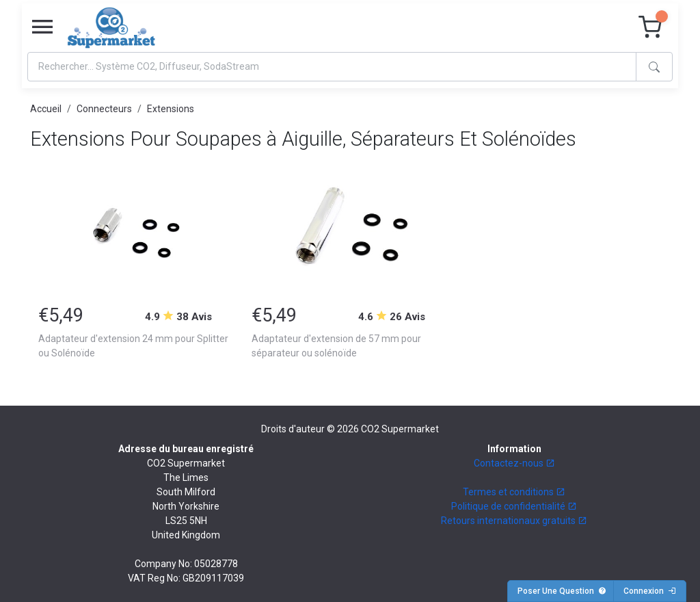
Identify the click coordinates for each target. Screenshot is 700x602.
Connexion (650, 591)
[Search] (332, 67)
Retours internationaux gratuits (514, 521)
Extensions (171, 109)
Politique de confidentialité (514, 506)
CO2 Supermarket (400, 429)
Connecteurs (104, 109)
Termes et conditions (514, 492)
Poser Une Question (562, 591)
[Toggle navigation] (42, 27)
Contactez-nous (514, 463)
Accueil (46, 109)
